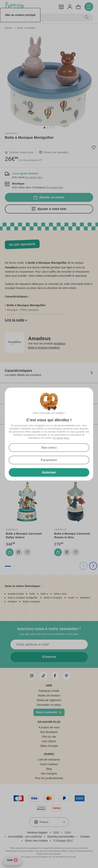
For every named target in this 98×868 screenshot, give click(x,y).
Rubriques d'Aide (49, 691)
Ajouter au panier (49, 197)
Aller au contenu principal (20, 15)
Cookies (85, 837)
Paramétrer (49, 460)
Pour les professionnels (49, 778)
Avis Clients (49, 741)
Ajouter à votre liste (49, 209)
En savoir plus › (61, 438)
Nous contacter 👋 (49, 712)
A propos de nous (49, 727)
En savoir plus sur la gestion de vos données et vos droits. (49, 857)
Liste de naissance (49, 760)
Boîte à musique (26, 28)
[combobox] (49, 822)
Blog (49, 769)
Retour (9, 28)
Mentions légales (37, 832)
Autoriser (49, 472)
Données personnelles (61, 837)
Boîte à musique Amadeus (44, 348)
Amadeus (11, 133)
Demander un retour (49, 705)
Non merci (49, 447)
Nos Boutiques (49, 732)
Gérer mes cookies (36, 841)
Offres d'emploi (49, 746)
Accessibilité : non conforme (25, 837)
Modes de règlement (49, 700)
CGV (56, 832)
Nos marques (49, 773)
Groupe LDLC (65, 841)
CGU (68, 832)
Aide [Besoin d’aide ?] (12, 860)
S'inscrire (49, 657)
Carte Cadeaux (49, 764)
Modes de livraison (49, 695)
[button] (44, 128)
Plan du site (49, 737)
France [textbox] (44, 822)
